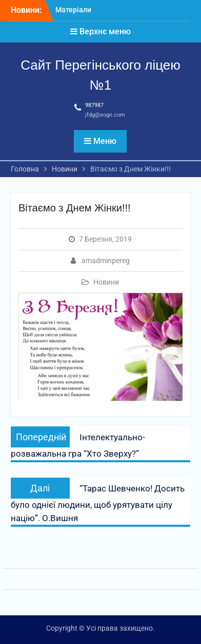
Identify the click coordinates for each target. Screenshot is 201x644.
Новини (106, 282)
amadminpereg (106, 261)
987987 (94, 105)
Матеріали (73, 10)
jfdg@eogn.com (105, 115)
